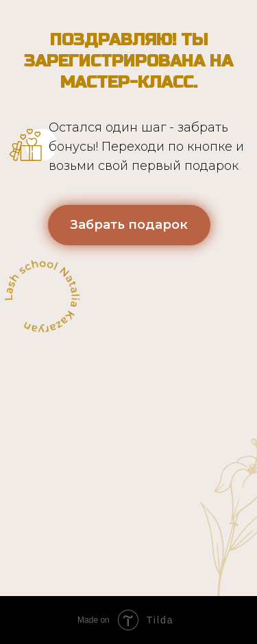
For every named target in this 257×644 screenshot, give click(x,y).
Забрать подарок (129, 225)
